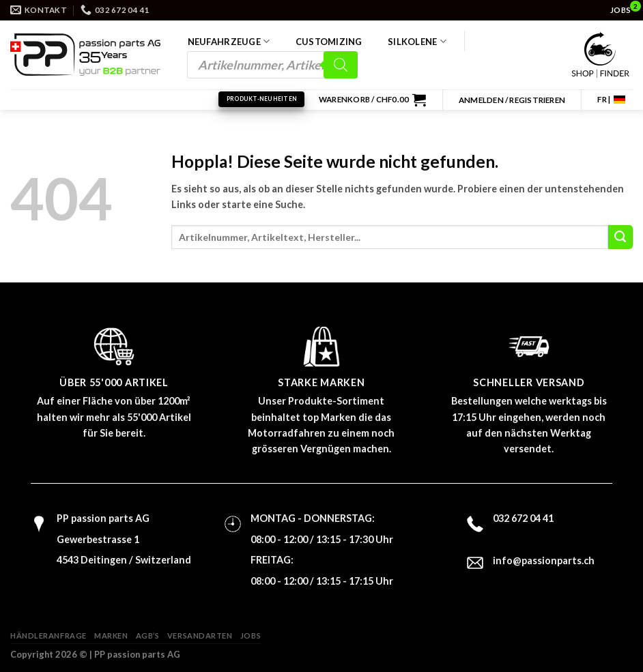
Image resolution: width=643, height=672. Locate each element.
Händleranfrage (48, 636)
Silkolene (417, 41)
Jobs (251, 636)
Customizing (329, 42)
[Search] (341, 65)
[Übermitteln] (620, 237)
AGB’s (148, 636)
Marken (111, 636)
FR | (604, 99)
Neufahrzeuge (229, 41)
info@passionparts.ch (544, 560)
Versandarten (200, 636)
